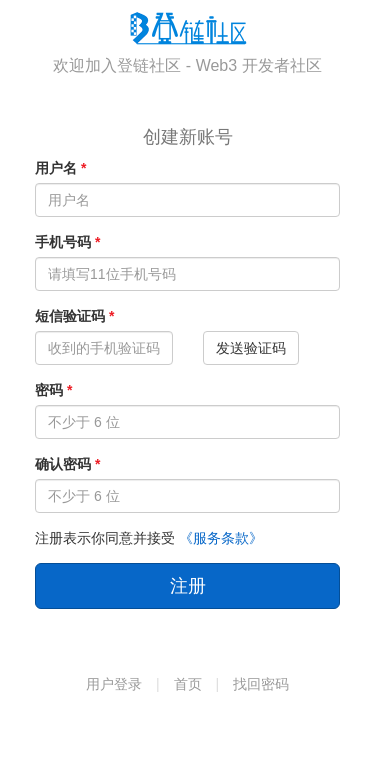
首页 (188, 684)
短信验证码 (70, 316)
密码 (49, 390)
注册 (188, 586)
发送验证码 (251, 348)
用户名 (56, 168)
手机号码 (63, 242)
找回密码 (261, 684)
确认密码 (63, 464)
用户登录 (114, 684)
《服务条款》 (221, 538)
